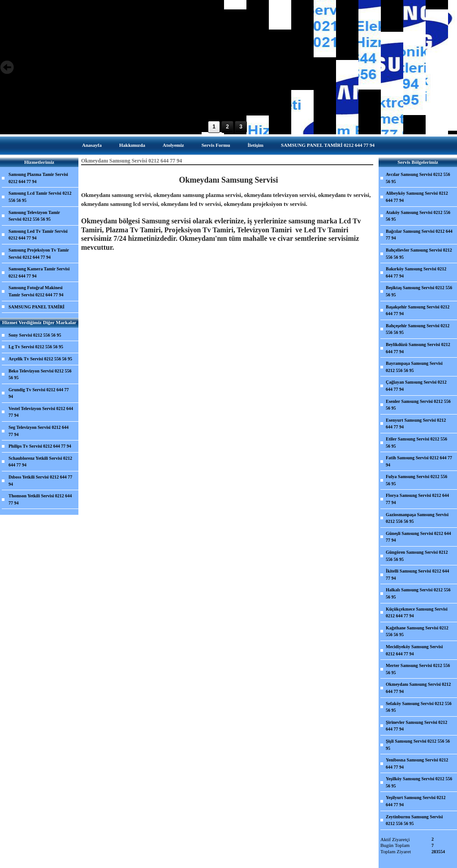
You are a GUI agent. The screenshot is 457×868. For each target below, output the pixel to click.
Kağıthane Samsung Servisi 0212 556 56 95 (417, 631)
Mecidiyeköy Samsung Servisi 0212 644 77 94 (414, 650)
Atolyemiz (173, 145)
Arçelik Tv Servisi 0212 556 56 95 (40, 359)
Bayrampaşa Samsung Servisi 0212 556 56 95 (414, 367)
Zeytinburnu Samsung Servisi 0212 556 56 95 (414, 820)
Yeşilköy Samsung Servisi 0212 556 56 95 (419, 782)
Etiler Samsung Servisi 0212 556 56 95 (416, 443)
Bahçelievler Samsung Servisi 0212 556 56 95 (419, 254)
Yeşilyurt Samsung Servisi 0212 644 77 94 (416, 801)
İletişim (256, 145)
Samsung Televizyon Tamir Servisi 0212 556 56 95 (34, 216)
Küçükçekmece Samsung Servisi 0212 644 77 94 (417, 613)
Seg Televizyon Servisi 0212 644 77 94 (39, 431)
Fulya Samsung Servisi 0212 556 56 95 (416, 480)
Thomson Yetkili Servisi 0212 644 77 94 (40, 499)
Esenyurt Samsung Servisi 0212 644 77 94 (416, 424)
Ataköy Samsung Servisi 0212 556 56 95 (418, 216)
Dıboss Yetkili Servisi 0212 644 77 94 (40, 481)
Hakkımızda (132, 145)
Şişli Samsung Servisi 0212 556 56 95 (418, 745)
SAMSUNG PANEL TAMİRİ (37, 307)
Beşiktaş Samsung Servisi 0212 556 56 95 (419, 291)
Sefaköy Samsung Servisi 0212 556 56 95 (419, 707)
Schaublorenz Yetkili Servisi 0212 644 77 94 (40, 462)
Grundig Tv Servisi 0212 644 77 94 (39, 393)
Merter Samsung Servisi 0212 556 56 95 (418, 669)
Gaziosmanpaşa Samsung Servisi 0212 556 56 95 (417, 518)
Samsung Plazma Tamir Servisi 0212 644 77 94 (38, 178)
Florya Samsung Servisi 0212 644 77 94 (417, 499)
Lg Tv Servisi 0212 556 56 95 (36, 347)
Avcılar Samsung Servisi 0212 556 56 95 (418, 178)
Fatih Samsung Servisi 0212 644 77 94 (419, 461)
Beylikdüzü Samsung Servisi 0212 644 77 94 (418, 348)
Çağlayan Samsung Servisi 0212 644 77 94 (416, 386)
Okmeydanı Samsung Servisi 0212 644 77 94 (418, 688)
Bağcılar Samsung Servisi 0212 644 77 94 (419, 235)
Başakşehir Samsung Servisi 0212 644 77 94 (418, 310)
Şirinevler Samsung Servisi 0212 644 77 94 (416, 726)
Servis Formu (216, 145)
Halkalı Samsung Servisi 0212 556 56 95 (418, 593)
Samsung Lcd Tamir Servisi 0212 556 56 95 (40, 197)
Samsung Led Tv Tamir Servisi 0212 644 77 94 (38, 235)
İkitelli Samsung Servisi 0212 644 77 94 (417, 575)
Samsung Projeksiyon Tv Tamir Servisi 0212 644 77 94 (39, 254)
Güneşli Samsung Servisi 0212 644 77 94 (418, 537)
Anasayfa (92, 145)
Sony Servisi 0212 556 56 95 (35, 335)
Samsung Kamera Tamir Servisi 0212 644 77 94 (39, 272)
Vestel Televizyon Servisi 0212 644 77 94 (41, 412)
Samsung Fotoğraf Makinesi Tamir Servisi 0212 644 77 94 (36, 291)
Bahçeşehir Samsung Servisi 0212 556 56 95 (418, 329)
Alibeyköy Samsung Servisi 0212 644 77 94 (417, 197)
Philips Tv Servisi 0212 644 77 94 (40, 446)
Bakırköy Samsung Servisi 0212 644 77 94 (416, 272)
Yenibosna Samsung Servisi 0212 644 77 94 (417, 763)
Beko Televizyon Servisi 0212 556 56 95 (40, 374)
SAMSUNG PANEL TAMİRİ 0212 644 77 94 (328, 145)
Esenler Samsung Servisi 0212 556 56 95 (418, 405)
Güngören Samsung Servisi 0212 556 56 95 (417, 556)
